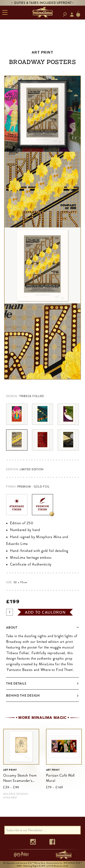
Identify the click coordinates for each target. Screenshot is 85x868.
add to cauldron (45, 612)
